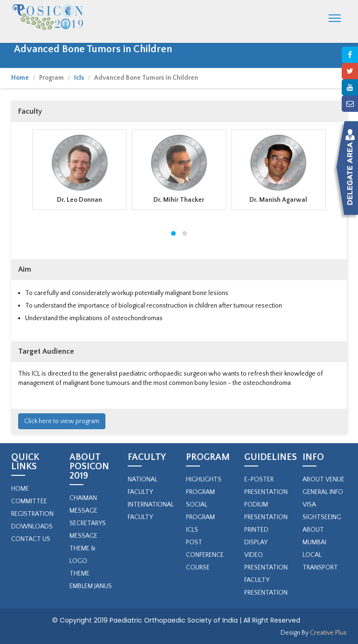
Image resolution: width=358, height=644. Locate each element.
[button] (173, 233)
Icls (79, 78)
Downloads (32, 527)
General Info (323, 492)
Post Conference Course (205, 555)
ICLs (192, 530)
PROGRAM (200, 492)
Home (20, 78)
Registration (32, 514)
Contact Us (31, 539)
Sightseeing (322, 517)
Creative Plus (328, 633)
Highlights (204, 480)
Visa (309, 505)
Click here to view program (62, 421)
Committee (29, 501)
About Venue (324, 480)
